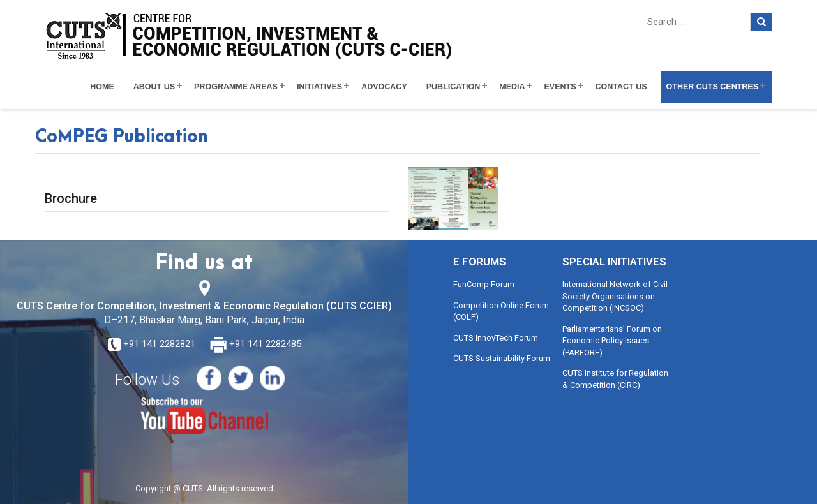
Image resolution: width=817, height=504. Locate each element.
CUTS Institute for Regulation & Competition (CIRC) (615, 379)
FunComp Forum (484, 284)
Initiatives (319, 87)
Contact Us (621, 87)
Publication (453, 87)
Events (560, 87)
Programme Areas (236, 87)
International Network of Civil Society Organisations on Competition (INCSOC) (615, 296)
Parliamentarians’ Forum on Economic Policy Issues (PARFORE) (612, 341)
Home (102, 87)
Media (512, 87)
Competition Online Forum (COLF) (501, 311)
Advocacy (384, 87)
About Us (154, 87)
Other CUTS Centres (712, 87)
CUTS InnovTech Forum (496, 338)
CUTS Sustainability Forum (502, 358)
